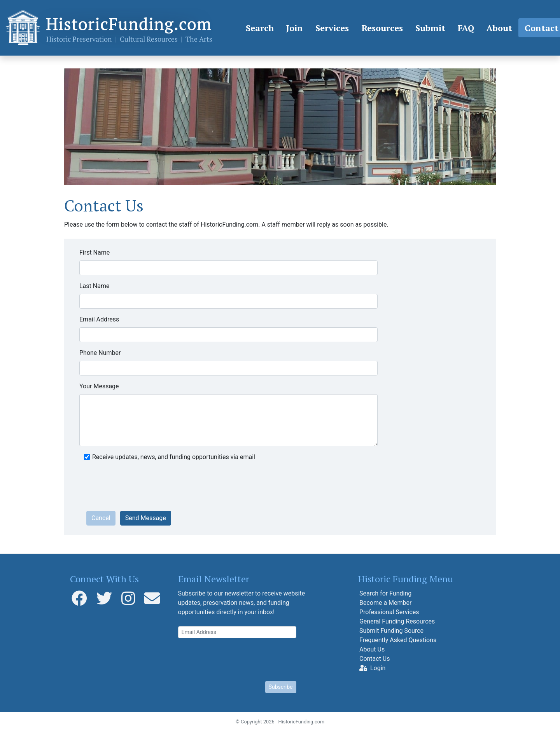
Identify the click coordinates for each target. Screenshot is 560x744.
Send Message (146, 518)
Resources (382, 28)
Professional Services (389, 612)
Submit (430, 28)
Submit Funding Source (391, 631)
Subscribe (281, 687)
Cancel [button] (101, 518)
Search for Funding (385, 593)
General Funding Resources (397, 621)
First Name (94, 252)
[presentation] (145, 489)
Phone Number (100, 353)
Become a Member (385, 603)
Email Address (99, 319)
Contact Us (375, 659)
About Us (372, 649)
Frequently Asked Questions (398, 640)
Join (295, 28)
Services (332, 28)
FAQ (466, 28)
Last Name (94, 286)
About (499, 28)
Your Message (99, 386)
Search (260, 28)
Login (372, 668)
